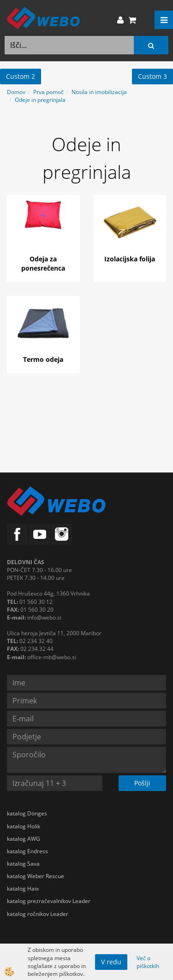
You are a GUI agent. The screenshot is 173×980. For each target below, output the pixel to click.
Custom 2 (21, 76)
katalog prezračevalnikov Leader (49, 901)
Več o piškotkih (148, 962)
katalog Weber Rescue (36, 876)
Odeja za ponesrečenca (43, 263)
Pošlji (142, 783)
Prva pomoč (48, 92)
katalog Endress (27, 851)
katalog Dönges (27, 813)
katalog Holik (24, 826)
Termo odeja (43, 359)
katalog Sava (23, 864)
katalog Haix (23, 888)
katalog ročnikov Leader (38, 914)
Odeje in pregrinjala (40, 100)
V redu (111, 962)
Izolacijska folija (130, 259)
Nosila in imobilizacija (99, 92)
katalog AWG (24, 839)
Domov (16, 92)
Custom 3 (152, 76)
